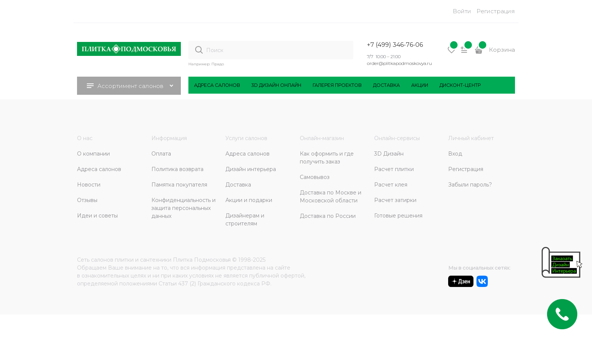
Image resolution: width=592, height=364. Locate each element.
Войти (462, 11)
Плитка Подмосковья (202, 260)
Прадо (218, 64)
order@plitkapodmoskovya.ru (399, 63)
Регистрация (496, 11)
